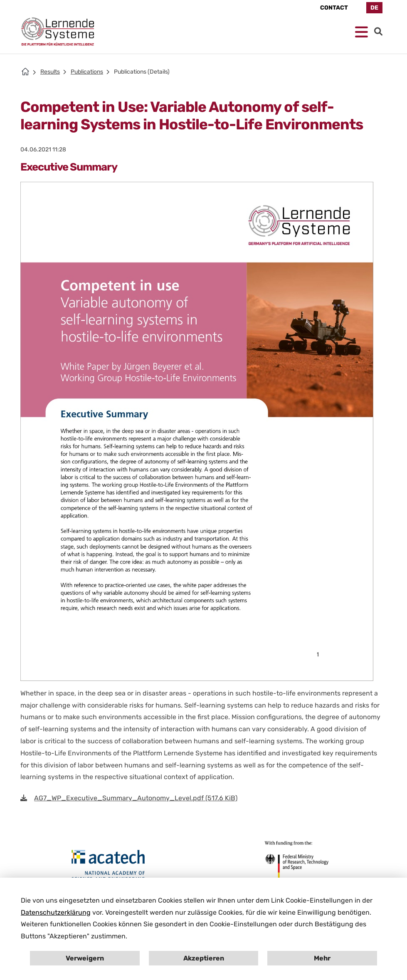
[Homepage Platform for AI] (58, 31)
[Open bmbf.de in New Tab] (295, 861)
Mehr (322, 958)
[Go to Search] (378, 32)
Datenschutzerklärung (56, 912)
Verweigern (85, 958)
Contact (334, 8)
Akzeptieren (204, 958)
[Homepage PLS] (25, 72)
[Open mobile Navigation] (361, 32)
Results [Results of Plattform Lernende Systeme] (50, 72)
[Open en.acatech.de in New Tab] (108, 865)
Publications (87, 72)
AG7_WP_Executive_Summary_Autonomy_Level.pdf (136, 798)
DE (374, 8)
